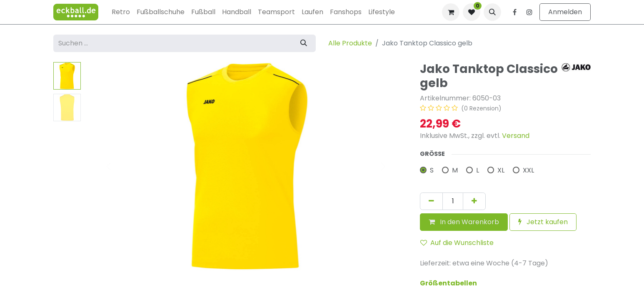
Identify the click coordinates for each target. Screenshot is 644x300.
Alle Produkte (350, 43)
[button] (492, 12)
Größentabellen (448, 283)
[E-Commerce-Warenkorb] (451, 12)
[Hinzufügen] (474, 201)
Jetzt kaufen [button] (543, 222)
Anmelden (565, 12)
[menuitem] (121, 12)
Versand (516, 136)
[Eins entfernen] (431, 201)
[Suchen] (304, 43)
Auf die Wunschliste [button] (457, 243)
